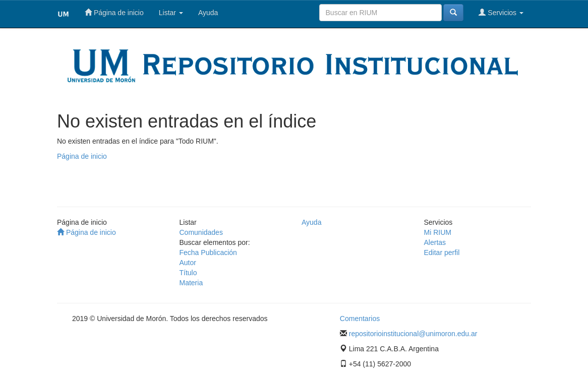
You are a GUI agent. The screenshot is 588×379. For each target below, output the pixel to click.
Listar (171, 13)
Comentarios (360, 319)
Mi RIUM (438, 232)
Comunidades (201, 232)
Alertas (435, 242)
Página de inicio (114, 12)
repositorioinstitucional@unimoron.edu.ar (413, 334)
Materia (191, 283)
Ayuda (208, 13)
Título (188, 273)
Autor (188, 263)
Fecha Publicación (208, 252)
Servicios (501, 12)
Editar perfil (442, 252)
